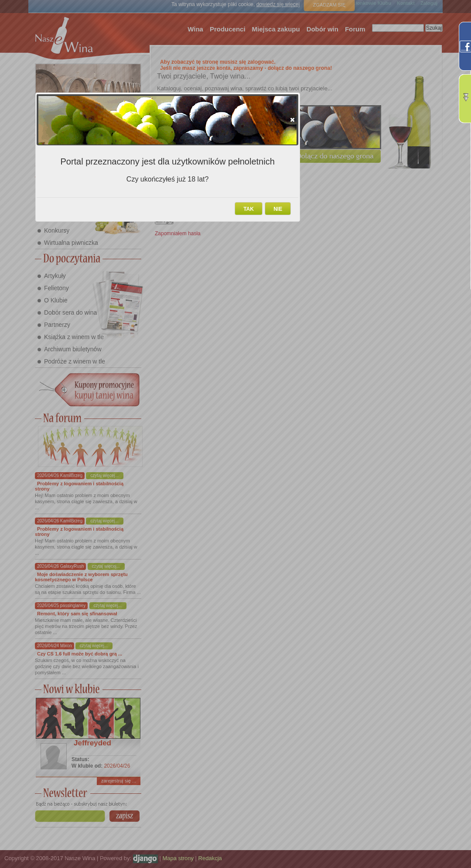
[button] (292, 120)
